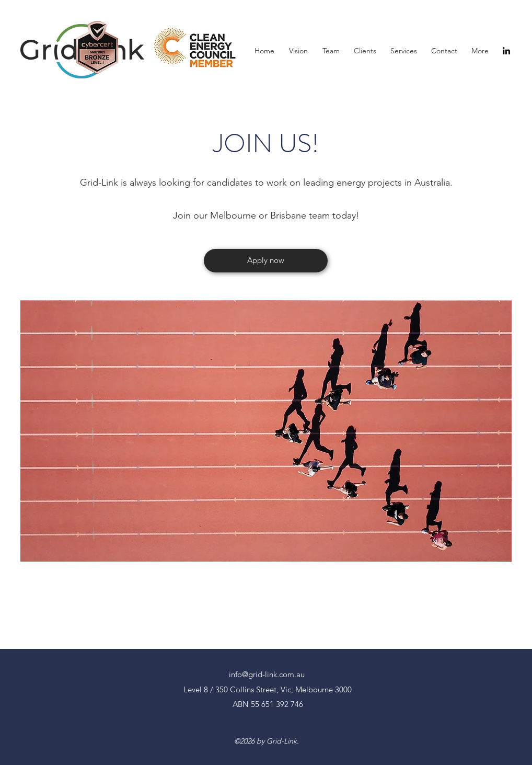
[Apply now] (266, 261)
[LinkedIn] (506, 51)
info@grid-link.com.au (267, 674)
